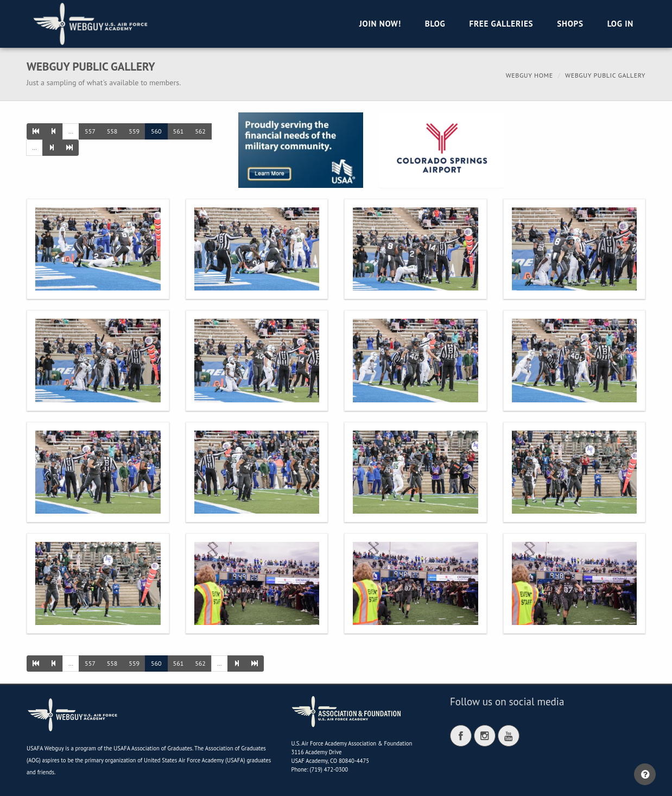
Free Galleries (501, 24)
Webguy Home (530, 75)
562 (200, 131)
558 (112, 131)
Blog (435, 24)
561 (179, 131)
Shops (570, 24)
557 (90, 131)
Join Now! (380, 24)
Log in (620, 24)
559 (134, 131)
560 (156, 131)
